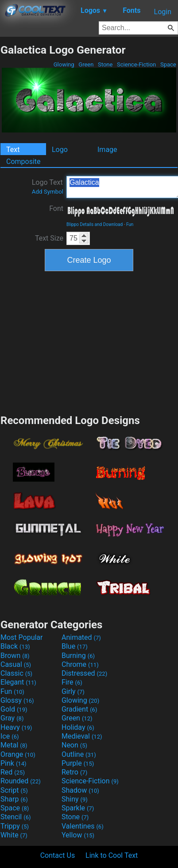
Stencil (15, 817)
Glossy (17, 700)
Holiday (78, 727)
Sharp (14, 799)
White (14, 835)
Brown (15, 656)
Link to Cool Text (112, 855)
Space (168, 64)
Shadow (80, 790)
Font (56, 208)
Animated (81, 637)
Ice (10, 736)
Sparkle (78, 808)
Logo (60, 150)
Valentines (83, 826)
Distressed (84, 673)
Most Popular (22, 637)
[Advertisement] (89, 342)
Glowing (64, 64)
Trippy (15, 826)
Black (15, 646)
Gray (12, 718)
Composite (23, 162)
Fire (72, 682)
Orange (18, 754)
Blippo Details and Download (95, 224)
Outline (79, 754)
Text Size (49, 238)
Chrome (80, 664)
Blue (75, 646)
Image (107, 150)
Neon (74, 745)
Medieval (82, 736)
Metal (14, 745)
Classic (16, 673)
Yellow (78, 835)
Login (163, 12)
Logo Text (48, 187)
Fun (130, 224)
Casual (16, 664)
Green (86, 64)
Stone (105, 64)
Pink (14, 763)
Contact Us (58, 855)
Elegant (18, 682)
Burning (78, 656)
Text (13, 150)
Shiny (75, 799)
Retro (74, 772)
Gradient (79, 709)
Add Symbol (48, 192)
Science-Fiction (137, 64)
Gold (14, 709)
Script (14, 790)
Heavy (16, 727)
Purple (78, 763)
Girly (73, 691)
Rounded (21, 781)
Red (13, 772)
